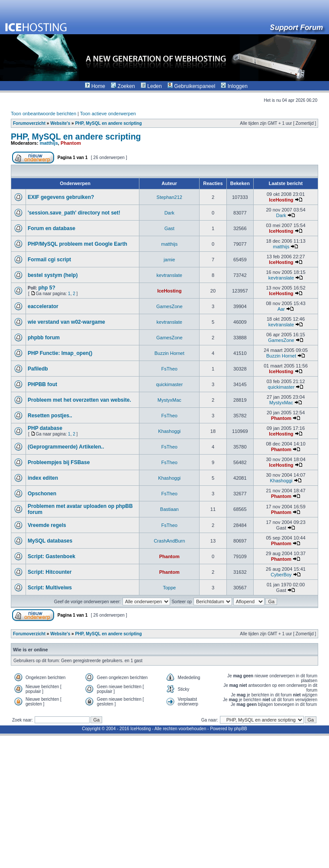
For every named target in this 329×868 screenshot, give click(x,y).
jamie (169, 260)
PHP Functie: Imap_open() (60, 353)
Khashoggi (169, 431)
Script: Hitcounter (50, 572)
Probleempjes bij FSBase (59, 462)
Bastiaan (169, 509)
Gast (169, 228)
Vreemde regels (47, 525)
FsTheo (169, 369)
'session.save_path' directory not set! (74, 213)
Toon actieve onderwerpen (108, 114)
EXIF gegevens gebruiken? (61, 197)
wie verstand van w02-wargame (66, 322)
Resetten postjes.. (50, 416)
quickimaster (169, 384)
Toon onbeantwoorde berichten (44, 114)
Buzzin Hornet (169, 353)
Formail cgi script (49, 260)
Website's (60, 123)
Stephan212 (169, 197)
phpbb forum (44, 338)
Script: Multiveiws (50, 588)
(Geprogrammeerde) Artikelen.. (66, 447)
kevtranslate (169, 275)
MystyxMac (169, 400)
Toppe (169, 588)
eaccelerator (43, 306)
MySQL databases (50, 541)
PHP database (45, 428)
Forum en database (52, 228)
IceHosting (281, 200)
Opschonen (42, 494)
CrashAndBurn (169, 541)
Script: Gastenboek (52, 556)
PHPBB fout (42, 384)
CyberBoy (281, 575)
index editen (43, 478)
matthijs (49, 143)
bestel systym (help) (53, 275)
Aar (281, 309)
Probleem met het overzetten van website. (79, 400)
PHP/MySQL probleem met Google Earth (77, 244)
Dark (169, 213)
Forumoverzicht (29, 123)
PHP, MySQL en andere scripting (108, 123)
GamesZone (169, 306)
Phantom (71, 143)
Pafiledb (38, 369)
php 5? (47, 288)
